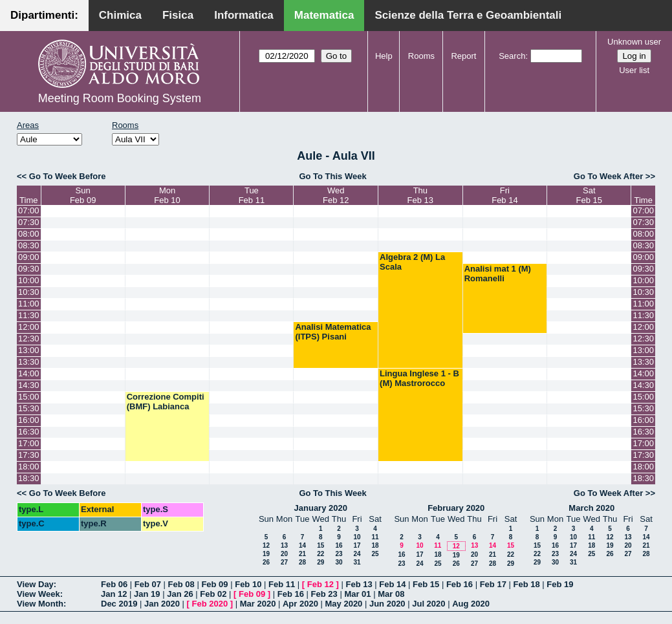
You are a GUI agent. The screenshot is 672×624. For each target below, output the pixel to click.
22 (320, 554)
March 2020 (591, 508)
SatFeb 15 (589, 195)
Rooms (421, 56)
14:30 (29, 385)
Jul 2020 (428, 604)
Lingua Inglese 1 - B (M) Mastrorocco (419, 378)
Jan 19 (147, 594)
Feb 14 (392, 584)
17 (357, 545)
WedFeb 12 (336, 195)
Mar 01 (357, 594)
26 (266, 562)
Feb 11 (282, 584)
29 (320, 562)
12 (266, 545)
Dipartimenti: (44, 15)
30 (339, 562)
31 (357, 562)
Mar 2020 (258, 604)
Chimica (120, 15)
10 (357, 537)
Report (463, 56)
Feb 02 (213, 594)
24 (357, 554)
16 (339, 545)
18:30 (29, 478)
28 (302, 562)
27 (284, 562)
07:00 (29, 210)
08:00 (29, 234)
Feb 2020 (210, 604)
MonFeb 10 (167, 195)
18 (375, 545)
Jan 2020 (162, 604)
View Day (35, 584)
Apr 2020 (300, 604)
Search (512, 56)
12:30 (29, 339)
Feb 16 (460, 584)
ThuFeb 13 (420, 195)
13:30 (29, 362)
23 (339, 554)
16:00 (29, 420)
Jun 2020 (387, 604)
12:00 (29, 327)
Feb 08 (181, 584)
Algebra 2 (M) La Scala (412, 262)
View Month (40, 604)
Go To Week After (608, 176)
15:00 (29, 397)
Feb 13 (359, 584)
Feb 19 (560, 584)
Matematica (324, 15)
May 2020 (344, 604)
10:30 (29, 292)
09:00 (29, 257)
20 (284, 554)
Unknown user (634, 42)
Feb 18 (526, 584)
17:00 (29, 443)
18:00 (29, 467)
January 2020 (321, 508)
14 (302, 545)
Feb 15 (426, 584)
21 (302, 554)
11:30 (29, 315)
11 (375, 537)
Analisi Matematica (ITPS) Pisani (333, 332)
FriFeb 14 (504, 195)
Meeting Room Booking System (120, 98)
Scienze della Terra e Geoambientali (468, 15)
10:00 (29, 280)
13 (284, 545)
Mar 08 (391, 594)
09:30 (29, 269)
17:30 (29, 455)
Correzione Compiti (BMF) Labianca (166, 402)
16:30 (29, 432)
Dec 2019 (119, 604)
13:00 (29, 350)
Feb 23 (324, 594)
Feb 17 (493, 584)
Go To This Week (332, 176)
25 (375, 554)
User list (634, 70)
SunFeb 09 (83, 195)
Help (384, 56)
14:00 (29, 373)
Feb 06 (114, 584)
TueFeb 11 (252, 195)
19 (266, 554)
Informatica (244, 15)
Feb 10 (248, 584)
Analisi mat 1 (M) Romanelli (498, 274)
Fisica (178, 15)
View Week (38, 594)
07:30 (29, 222)
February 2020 (456, 508)
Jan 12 (114, 594)
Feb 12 (320, 584)
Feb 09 (214, 584)
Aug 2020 (471, 604)
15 (320, 545)
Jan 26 (180, 594)
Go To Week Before (68, 176)
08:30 (29, 245)
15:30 (29, 408)
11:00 (29, 304)
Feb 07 (148, 584)
